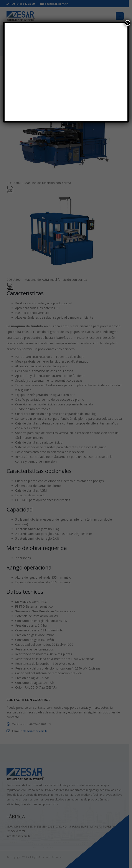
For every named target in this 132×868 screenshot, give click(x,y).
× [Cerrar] (127, 23)
